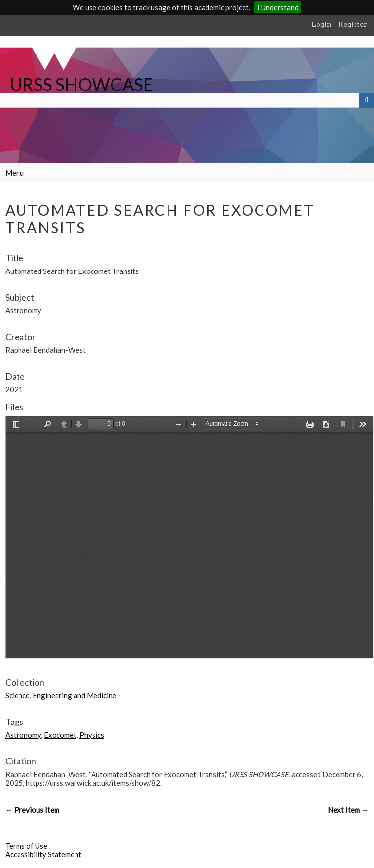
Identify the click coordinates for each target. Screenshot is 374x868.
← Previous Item (32, 810)
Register (353, 24)
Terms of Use (26, 846)
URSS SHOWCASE (82, 84)
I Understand (278, 7)
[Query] (187, 100)
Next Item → (348, 810)
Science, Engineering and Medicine (61, 695)
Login (321, 24)
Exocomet (60, 735)
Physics (92, 735)
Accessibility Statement (43, 854)
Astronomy (23, 735)
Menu (15, 173)
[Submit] (367, 100)
